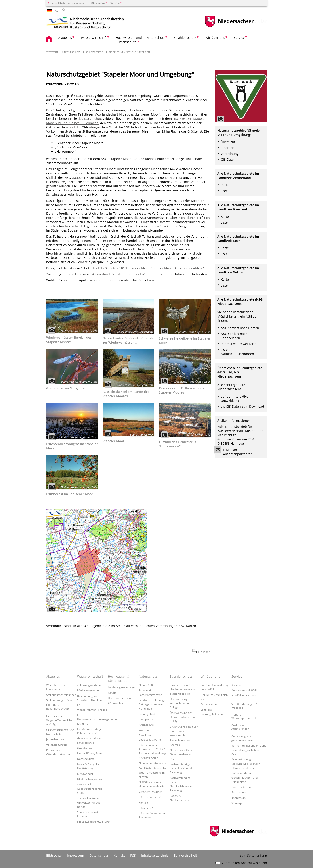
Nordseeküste (86, 759)
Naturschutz (72, 52)
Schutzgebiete (94, 52)
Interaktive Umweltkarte (239, 344)
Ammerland (101, 274)
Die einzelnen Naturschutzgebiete (130, 52)
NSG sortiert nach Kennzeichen (234, 336)
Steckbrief (228, 148)
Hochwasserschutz (120, 698)
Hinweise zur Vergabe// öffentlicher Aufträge (60, 720)
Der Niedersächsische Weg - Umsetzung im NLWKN (152, 772)
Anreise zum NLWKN (244, 690)
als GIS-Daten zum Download (242, 406)
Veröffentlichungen (151, 792)
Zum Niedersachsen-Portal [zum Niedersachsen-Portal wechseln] (68, 3)
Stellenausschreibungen (61, 695)
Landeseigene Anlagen (122, 687)
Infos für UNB (147, 808)
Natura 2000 (147, 685)
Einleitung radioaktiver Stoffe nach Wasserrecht (184, 731)
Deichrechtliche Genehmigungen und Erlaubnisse (245, 777)
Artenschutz (146, 725)
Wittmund (149, 274)
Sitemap (237, 803)
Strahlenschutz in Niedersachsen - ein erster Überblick (182, 689)
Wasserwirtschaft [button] (94, 38)
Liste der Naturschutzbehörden (237, 352)
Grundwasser (85, 748)
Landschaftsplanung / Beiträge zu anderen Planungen (152, 704)
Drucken (204, 652)
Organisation (209, 704)
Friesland (119, 274)
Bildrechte (54, 855)
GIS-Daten (228, 159)
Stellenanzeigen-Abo (59, 700)
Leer (131, 274)
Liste (224, 191)
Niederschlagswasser (90, 779)
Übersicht (228, 142)
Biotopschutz (147, 719)
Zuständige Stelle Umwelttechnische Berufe (89, 802)
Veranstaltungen (57, 745)
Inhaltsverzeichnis (155, 855)
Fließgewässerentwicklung (93, 822)
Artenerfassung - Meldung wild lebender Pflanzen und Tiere (246, 764)
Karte (225, 185)
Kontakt (143, 802)
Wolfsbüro (145, 730)
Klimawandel (85, 774)
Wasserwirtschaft (90, 676)
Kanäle (112, 693)
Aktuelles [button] (65, 38)
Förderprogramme (89, 690)
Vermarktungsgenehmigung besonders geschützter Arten (249, 750)
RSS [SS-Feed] (133, 855)
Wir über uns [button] (215, 38)
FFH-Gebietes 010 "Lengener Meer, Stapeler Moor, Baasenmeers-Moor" (151, 268)
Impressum (238, 798)
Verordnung (230, 154)
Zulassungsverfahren (90, 685)
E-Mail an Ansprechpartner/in (235, 452)
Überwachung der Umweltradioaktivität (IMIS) (183, 717)
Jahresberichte (55, 739)
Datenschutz (99, 855)
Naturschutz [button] (156, 38)
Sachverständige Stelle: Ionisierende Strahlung (182, 768)
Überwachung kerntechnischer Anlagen (180, 703)
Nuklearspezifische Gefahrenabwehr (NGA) (182, 754)
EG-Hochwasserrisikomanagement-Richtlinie (97, 719)
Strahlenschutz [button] (185, 38)
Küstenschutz (116, 703)
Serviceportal (240, 792)
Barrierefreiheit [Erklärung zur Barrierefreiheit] (185, 855)
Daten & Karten (241, 787)
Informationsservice (151, 797)
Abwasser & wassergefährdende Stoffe (90, 789)
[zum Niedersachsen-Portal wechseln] (230, 26)
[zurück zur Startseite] (85, 23)
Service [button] (239, 38)
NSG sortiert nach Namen (240, 328)
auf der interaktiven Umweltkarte (236, 399)
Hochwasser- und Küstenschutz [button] (129, 40)
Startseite (52, 52)
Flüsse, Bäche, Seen (89, 753)
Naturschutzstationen (152, 763)
